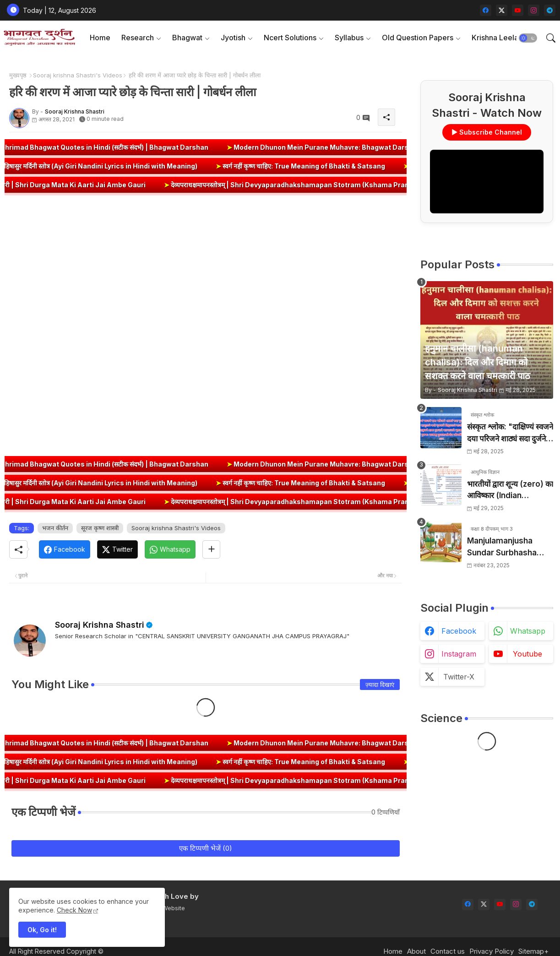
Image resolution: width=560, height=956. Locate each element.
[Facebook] (65, 549)
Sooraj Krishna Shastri (100, 625)
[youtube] (518, 10)
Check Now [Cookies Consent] (74, 910)
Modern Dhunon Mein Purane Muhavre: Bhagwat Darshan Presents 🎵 (372, 147)
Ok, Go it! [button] (42, 930)
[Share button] (211, 549)
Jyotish (233, 38)
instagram (459, 654)
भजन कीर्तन (55, 528)
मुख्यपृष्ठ (18, 75)
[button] (528, 38)
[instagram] (534, 10)
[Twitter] (117, 549)
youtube (527, 654)
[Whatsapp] (170, 549)
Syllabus (349, 38)
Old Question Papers (418, 38)
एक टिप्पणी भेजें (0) (206, 848)
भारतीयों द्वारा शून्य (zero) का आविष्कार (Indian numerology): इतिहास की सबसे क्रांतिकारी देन (510, 491)
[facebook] (486, 10)
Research (138, 38)
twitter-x (459, 677)
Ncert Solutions (290, 38)
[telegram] (550, 10)
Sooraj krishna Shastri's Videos (78, 75)
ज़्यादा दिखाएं (380, 684)
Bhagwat (187, 38)
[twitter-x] (502, 10)
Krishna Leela (495, 38)
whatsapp (528, 631)
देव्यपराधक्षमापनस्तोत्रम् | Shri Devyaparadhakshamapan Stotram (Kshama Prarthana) (319, 185)
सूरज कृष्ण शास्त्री (100, 528)
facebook (459, 631)
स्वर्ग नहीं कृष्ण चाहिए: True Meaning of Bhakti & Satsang (279, 166)
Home (100, 38)
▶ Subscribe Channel (487, 132)
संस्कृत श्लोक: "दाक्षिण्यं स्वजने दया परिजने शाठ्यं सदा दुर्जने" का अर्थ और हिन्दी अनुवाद (510, 433)
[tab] (100, 38)
